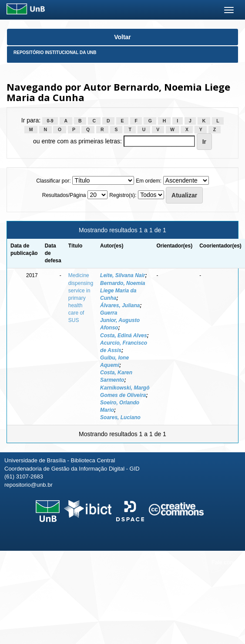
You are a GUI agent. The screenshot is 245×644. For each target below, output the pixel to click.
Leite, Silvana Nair (122, 275)
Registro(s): (123, 195)
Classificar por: (53, 181)
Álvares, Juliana (120, 305)
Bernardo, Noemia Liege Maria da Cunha (122, 291)
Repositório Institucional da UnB (55, 53)
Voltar (122, 37)
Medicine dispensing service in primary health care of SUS (81, 298)
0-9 (50, 121)
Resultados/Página (64, 195)
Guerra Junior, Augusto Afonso (120, 320)
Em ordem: (149, 181)
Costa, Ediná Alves (124, 336)
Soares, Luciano (120, 417)
